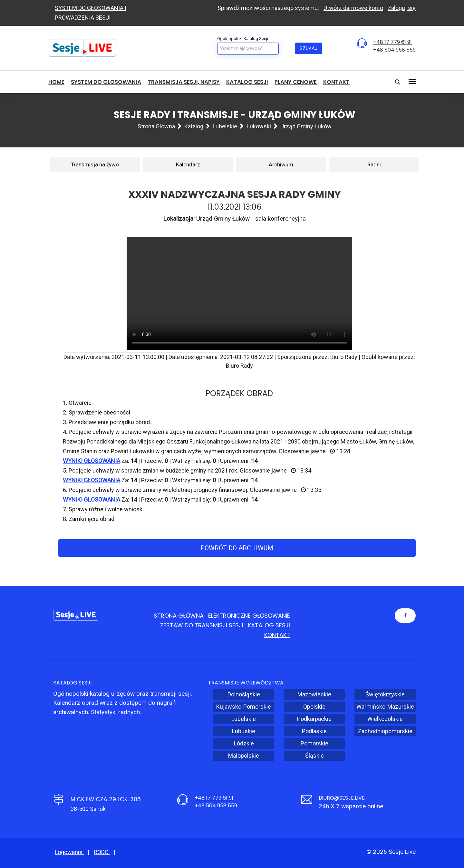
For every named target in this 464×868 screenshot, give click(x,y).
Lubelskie (225, 126)
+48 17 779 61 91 (392, 42)
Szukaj (309, 48)
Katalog (194, 126)
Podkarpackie (314, 719)
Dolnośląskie (244, 694)
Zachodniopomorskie (385, 731)
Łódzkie (244, 743)
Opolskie (314, 707)
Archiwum (281, 165)
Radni (374, 165)
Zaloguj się (402, 8)
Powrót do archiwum (237, 548)
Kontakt (336, 82)
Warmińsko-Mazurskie (385, 707)
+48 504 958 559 (394, 50)
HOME (56, 82)
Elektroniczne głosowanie (249, 616)
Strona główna (156, 126)
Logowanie (69, 852)
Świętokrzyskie (385, 694)
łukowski (259, 126)
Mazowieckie (314, 694)
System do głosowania (106, 82)
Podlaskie (314, 731)
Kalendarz (188, 165)
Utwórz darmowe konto (353, 8)
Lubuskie (244, 731)
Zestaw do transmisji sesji (202, 625)
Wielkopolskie (385, 719)
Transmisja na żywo (95, 165)
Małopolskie (244, 756)
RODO (102, 852)
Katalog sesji (247, 82)
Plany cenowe (296, 82)
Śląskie (314, 756)
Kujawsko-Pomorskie (244, 707)
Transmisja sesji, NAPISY (184, 82)
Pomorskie (314, 743)
